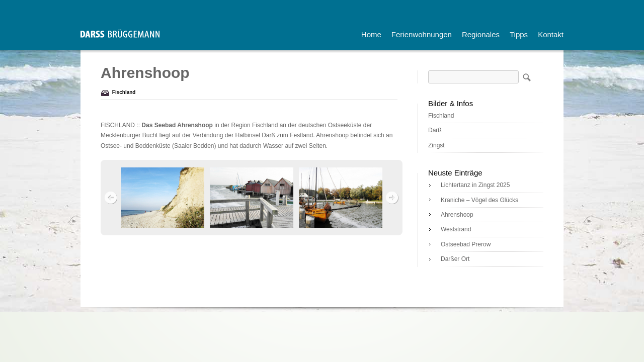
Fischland (124, 92)
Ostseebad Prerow (466, 244)
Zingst (436, 145)
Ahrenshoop (457, 215)
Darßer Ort (455, 259)
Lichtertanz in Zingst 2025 (475, 185)
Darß (435, 130)
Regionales (481, 34)
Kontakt (551, 34)
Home (371, 34)
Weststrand (456, 229)
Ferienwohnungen (422, 34)
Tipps (519, 34)
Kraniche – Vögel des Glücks (479, 200)
